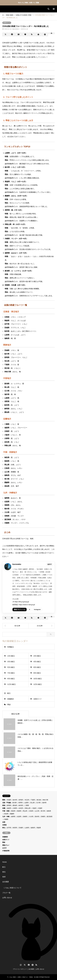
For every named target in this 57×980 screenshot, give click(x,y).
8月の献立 (37, 673)
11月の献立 (12, 684)
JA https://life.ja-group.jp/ (21, 602)
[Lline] (25, 34)
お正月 (4, 848)
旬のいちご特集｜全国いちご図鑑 (28, 3)
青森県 (39, 828)
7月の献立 (11, 673)
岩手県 (9, 828)
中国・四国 (6, 811)
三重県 (27, 805)
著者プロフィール (20, 610)
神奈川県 (45, 800)
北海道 (4, 825)
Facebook (28, 965)
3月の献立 (11, 662)
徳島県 (49, 811)
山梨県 (26, 803)
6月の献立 (37, 667)
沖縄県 (6, 819)
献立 (9, 693)
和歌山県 (28, 808)
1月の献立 (11, 656)
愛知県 (15, 805)
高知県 (6, 814)
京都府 (40, 808)
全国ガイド (7, 23)
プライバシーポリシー (20, 969)
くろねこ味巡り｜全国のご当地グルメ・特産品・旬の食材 (23, 977)
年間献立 (11, 647)
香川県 (43, 811)
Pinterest (32, 965)
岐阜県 (21, 805)
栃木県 (15, 800)
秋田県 (15, 828)
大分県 (31, 817)
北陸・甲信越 (7, 803)
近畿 (4, 808)
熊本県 (37, 817)
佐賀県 (19, 817)
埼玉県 (27, 800)
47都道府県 (6, 851)
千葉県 (33, 800)
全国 (4, 822)
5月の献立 (11, 667)
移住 (4, 872)
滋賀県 (9, 808)
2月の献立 (37, 656)
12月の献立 (38, 684)
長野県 (20, 803)
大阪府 (34, 808)
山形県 (27, 828)
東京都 (39, 800)
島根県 (19, 811)
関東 (4, 800)
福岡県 (13, 817)
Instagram (37, 610)
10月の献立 (38, 679)
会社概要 (6, 882)
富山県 (32, 803)
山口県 (37, 811)
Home (4, 862)
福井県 (44, 803)
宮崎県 (43, 817)
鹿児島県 (50, 817)
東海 (4, 805)
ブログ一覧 (6, 893)
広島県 (31, 811)
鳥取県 (13, 811)
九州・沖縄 (6, 817)
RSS (36, 965)
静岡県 (9, 805)
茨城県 (9, 800)
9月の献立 (11, 679)
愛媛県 (12, 814)
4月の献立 (37, 662)
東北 (4, 828)
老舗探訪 (11, 699)
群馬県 (21, 800)
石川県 (38, 803)
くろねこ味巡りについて (12, 888)
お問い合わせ (7, 898)
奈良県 (21, 808)
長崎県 (25, 817)
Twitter (25, 965)
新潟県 (15, 803)
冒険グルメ (6, 845)
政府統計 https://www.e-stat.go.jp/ (24, 605)
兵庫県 (15, 808)
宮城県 (21, 828)
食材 (4, 877)
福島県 (33, 828)
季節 (9, 705)
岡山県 (25, 811)
